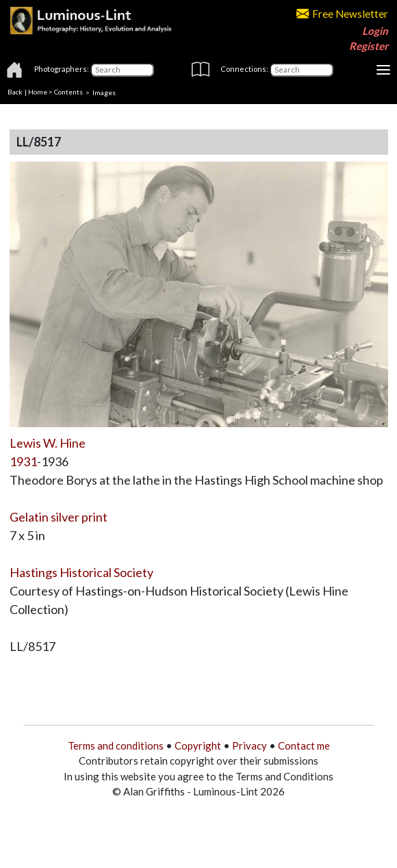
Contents (68, 92)
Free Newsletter (342, 14)
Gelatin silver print (59, 517)
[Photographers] (122, 70)
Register (369, 46)
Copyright (198, 745)
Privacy (249, 745)
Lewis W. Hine (48, 443)
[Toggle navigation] (383, 70)
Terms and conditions (116, 745)
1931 (23, 461)
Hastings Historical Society (81, 572)
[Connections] (302, 70)
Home (38, 92)
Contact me (304, 745)
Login (375, 31)
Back (15, 92)
